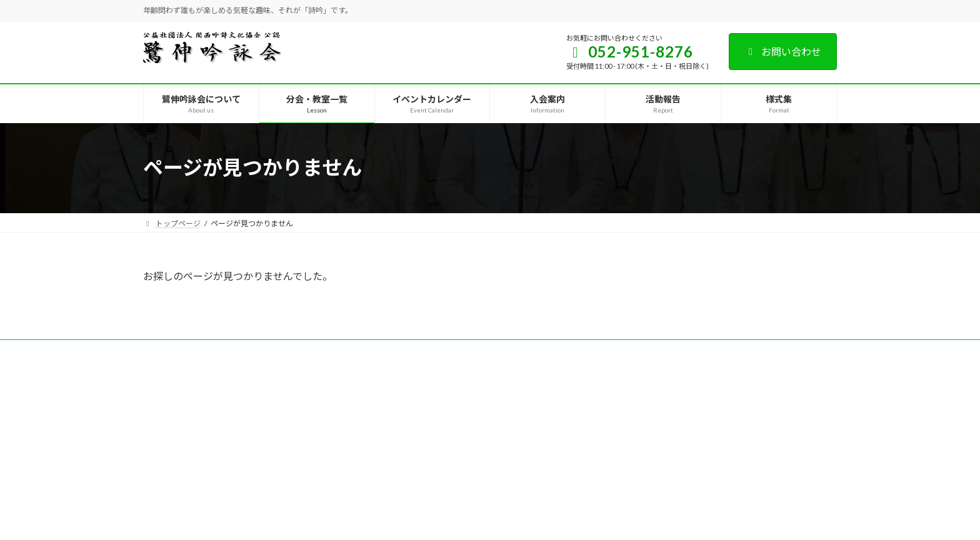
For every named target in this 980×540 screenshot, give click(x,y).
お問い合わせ (783, 52)
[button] (394, 377)
